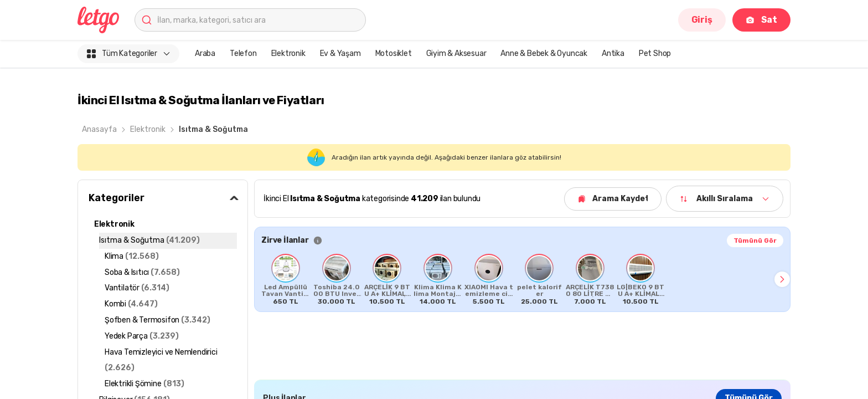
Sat (761, 20)
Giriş (702, 20)
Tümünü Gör (755, 241)
